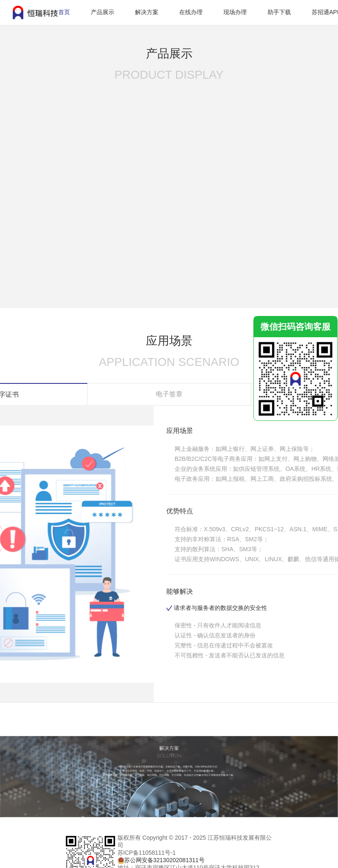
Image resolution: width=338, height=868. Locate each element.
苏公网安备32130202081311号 (164, 860)
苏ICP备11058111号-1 (147, 853)
